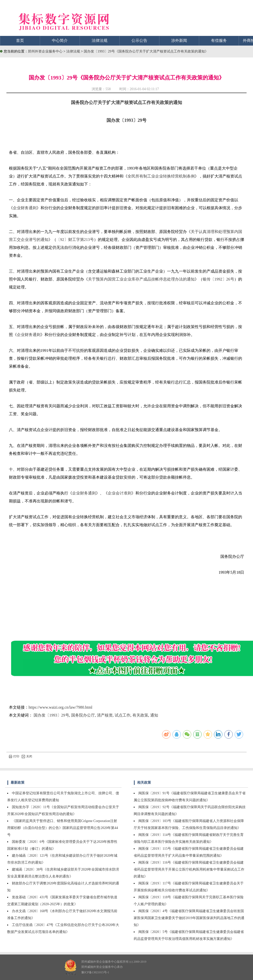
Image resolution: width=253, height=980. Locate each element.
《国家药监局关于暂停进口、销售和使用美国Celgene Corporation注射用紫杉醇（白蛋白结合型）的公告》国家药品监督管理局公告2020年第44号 (63, 828)
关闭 (27, 756)
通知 (154, 715)
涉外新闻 (179, 40)
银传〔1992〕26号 (218, 279)
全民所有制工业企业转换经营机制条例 (161, 176)
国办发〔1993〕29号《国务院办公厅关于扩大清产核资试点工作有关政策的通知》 (146, 51)
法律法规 (100, 40)
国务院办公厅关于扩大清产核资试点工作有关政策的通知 (126, 103)
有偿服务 (219, 40)
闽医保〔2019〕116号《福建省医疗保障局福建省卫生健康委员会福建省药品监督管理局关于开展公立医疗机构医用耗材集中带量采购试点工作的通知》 (189, 869)
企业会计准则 (120, 493)
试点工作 (123, 715)
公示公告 (139, 40)
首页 (20, 40)
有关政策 (140, 715)
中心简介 (60, 40)
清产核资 (105, 715)
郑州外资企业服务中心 (45, 51)
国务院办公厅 (83, 715)
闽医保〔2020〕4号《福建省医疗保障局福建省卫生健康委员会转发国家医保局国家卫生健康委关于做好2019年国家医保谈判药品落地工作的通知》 (189, 918)
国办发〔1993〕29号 (126, 120)
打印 (14, 756)
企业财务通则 (25, 208)
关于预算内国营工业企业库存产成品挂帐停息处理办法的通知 (141, 279)
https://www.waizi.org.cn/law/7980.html (61, 707)
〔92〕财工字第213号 (75, 240)
